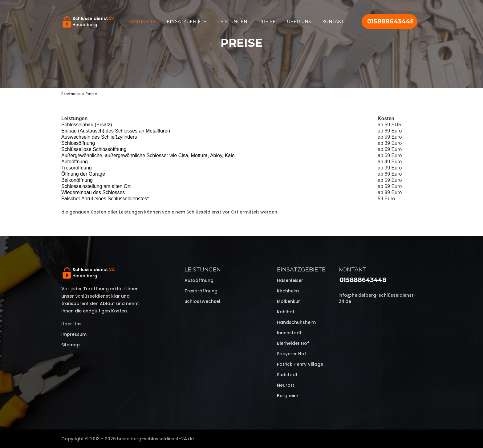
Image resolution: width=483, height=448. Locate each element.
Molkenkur (288, 301)
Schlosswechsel (202, 301)
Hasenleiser (290, 280)
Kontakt (333, 22)
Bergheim (288, 396)
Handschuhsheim (296, 322)
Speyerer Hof (292, 354)
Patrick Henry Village (300, 364)
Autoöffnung (199, 280)
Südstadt (287, 375)
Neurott (286, 385)
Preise (267, 22)
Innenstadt (289, 333)
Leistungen (232, 22)
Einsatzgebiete (187, 22)
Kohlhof (286, 312)
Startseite (142, 22)
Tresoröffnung (201, 291)
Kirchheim (288, 291)
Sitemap (71, 345)
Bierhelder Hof (293, 343)
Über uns (299, 22)
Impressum (74, 334)
